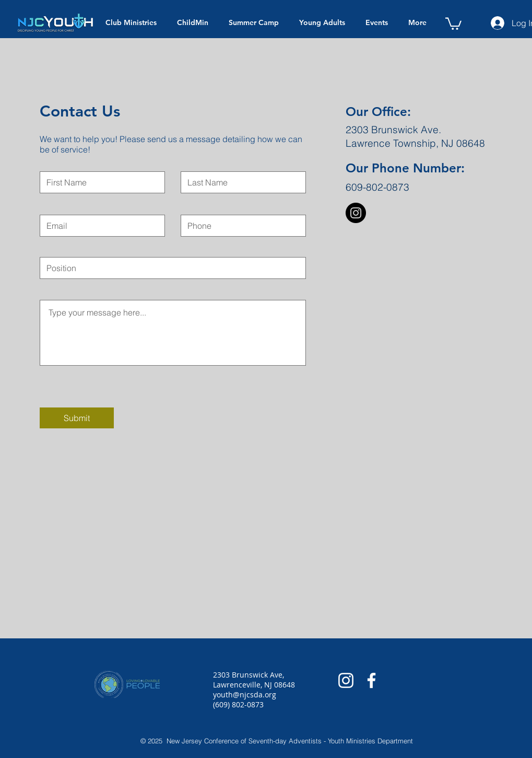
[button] (453, 23)
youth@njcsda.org (245, 695)
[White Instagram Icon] (346, 680)
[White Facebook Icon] (371, 680)
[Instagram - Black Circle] (356, 213)
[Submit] (77, 418)
